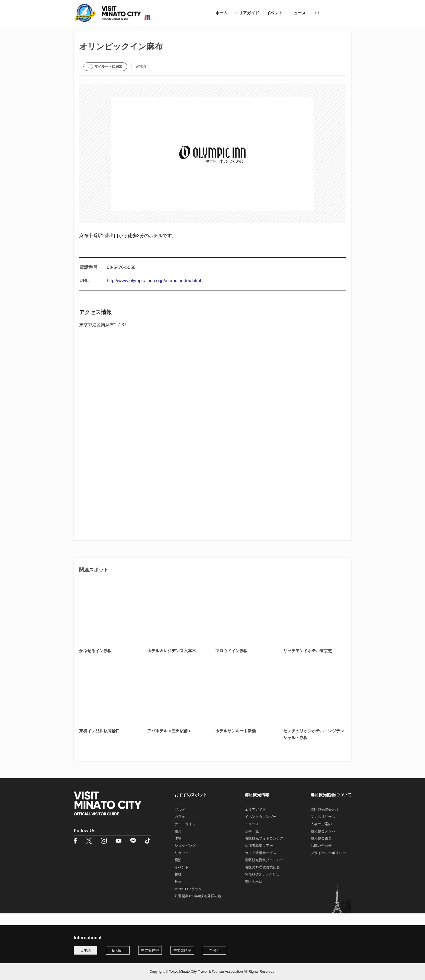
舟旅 (178, 894)
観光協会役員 (321, 850)
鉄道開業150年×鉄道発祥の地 (198, 908)
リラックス (183, 865)
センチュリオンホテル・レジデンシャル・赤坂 (314, 746)
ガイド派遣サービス (261, 865)
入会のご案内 (321, 836)
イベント (182, 879)
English (118, 950)
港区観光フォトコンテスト (266, 850)
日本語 (86, 950)
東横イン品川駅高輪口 (99, 743)
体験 (178, 850)
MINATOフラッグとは (262, 886)
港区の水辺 (254, 894)
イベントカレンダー (261, 829)
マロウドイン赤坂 (231, 663)
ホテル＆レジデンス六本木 (172, 663)
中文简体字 (150, 950)
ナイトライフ (185, 836)
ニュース (252, 836)
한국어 (215, 950)
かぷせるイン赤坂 (95, 663)
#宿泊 (141, 78)
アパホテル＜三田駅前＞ (170, 743)
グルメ (180, 821)
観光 (178, 843)
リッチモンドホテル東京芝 (308, 663)
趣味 (178, 886)
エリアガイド (104, 34)
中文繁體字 (182, 950)
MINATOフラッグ (188, 901)
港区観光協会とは (325, 821)
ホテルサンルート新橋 (236, 743)
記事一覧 (252, 843)
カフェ (180, 829)
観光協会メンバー (325, 843)
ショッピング (185, 857)
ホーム (80, 34)
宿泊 (178, 872)
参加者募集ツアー (259, 857)
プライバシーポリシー (328, 865)
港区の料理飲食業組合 (262, 879)
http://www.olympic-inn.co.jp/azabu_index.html (154, 293)
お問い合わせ (321, 857)
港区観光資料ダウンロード (266, 872)
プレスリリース (323, 829)
